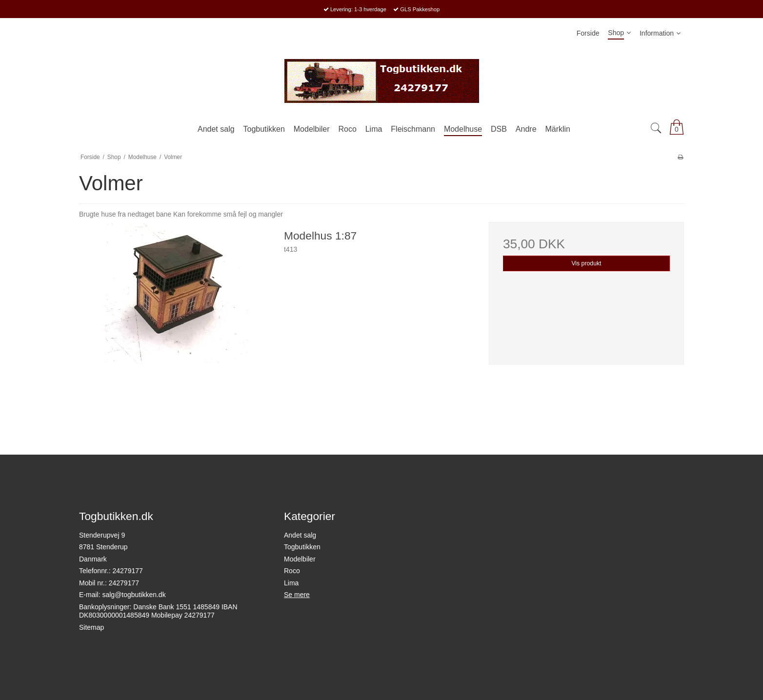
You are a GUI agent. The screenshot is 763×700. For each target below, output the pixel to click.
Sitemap (91, 627)
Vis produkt (586, 263)
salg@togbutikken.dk (134, 595)
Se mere (297, 595)
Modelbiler (300, 559)
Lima (291, 583)
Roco (292, 571)
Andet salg (300, 535)
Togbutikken (302, 547)
